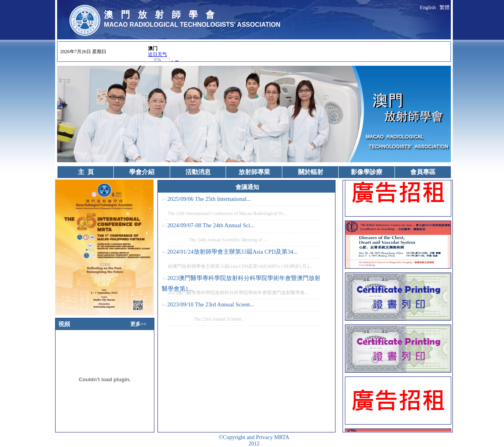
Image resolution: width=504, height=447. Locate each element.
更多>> (138, 324)
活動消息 (198, 172)
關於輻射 (311, 172)
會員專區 (423, 172)
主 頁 (86, 172)
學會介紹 (142, 172)
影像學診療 (367, 172)
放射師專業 (254, 172)
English (428, 7)
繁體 (445, 7)
